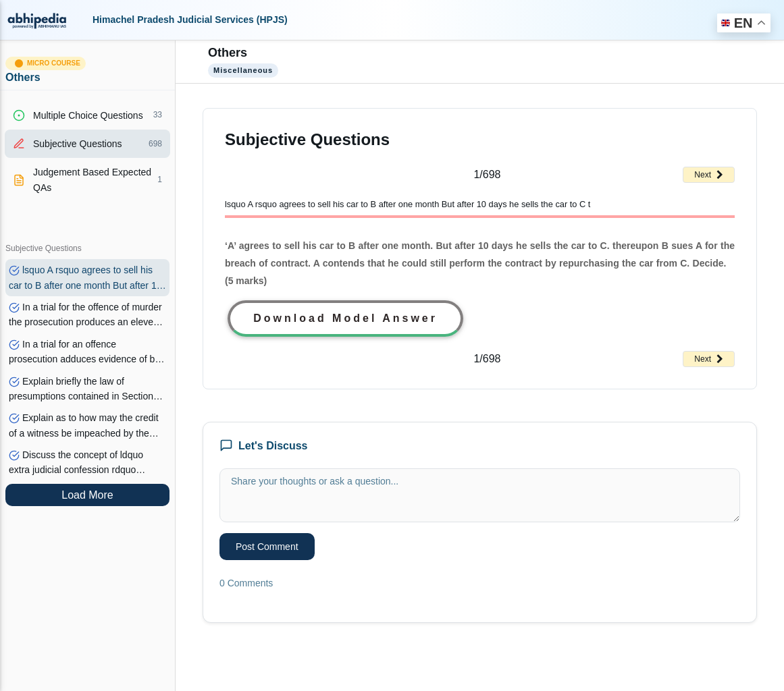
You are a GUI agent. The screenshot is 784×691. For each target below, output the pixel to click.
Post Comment (267, 547)
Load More (87, 495)
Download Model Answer (345, 318)
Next (709, 175)
